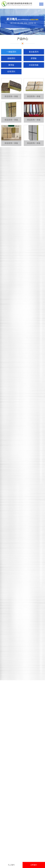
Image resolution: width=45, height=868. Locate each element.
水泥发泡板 (34, 65)
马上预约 (11, 865)
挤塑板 (34, 58)
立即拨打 (34, 865)
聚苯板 (11, 65)
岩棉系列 (11, 58)
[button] (20, 33)
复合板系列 (34, 52)
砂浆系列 (11, 72)
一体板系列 (11, 52)
